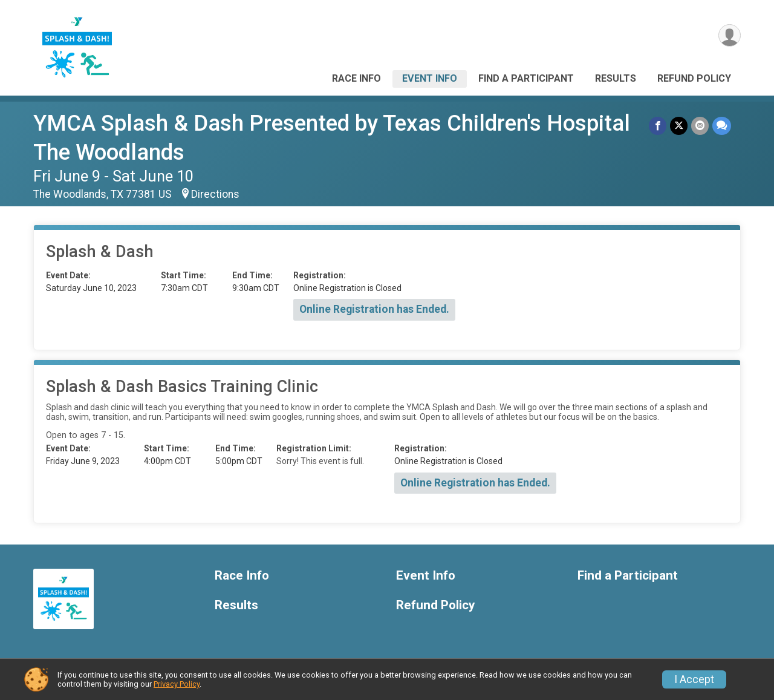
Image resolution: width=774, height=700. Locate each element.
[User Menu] (730, 35)
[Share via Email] (700, 126)
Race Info (356, 78)
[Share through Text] (722, 126)
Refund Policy (694, 78)
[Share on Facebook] (658, 126)
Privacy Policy (177, 684)
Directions (215, 194)
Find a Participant (526, 78)
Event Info (430, 78)
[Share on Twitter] (679, 126)
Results (616, 78)
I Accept (694, 679)
